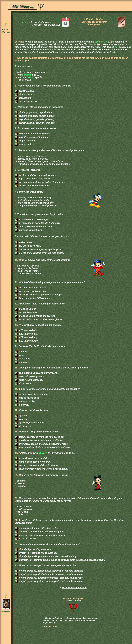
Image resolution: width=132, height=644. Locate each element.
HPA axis (23, 514)
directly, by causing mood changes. (37, 553)
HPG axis (23, 512)
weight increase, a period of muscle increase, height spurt (49, 578)
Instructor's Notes (41, 22)
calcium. (21, 352)
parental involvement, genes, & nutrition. (40, 161)
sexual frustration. (27, 312)
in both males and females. (32, 137)
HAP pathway (25, 509)
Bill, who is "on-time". (29, 266)
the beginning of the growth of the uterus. (40, 182)
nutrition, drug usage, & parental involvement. (44, 164)
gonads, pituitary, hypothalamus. (35, 116)
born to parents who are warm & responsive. (41, 469)
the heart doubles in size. (31, 288)
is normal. (22, 405)
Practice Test (46, 25)
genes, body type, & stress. (32, 159)
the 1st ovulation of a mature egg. (35, 175)
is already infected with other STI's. (36, 528)
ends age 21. (29, 75)
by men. (21, 416)
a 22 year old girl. (26, 334)
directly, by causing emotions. (33, 549)
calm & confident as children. (33, 462)
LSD (21, 489)
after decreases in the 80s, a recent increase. (42, 444)
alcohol (22, 486)
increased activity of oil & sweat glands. (39, 319)
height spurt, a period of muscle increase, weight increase (49, 574)
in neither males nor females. (33, 134)
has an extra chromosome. (32, 394)
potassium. (23, 359)
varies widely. (24, 242)
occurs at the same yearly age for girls (38, 249)
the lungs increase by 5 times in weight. (39, 295)
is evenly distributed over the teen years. (39, 253)
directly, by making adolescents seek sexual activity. (46, 556)
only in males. (24, 144)
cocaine (21, 481)
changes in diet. (26, 309)
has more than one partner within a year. (39, 532)
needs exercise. (25, 401)
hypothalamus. (25, 91)
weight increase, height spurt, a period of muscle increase (49, 571)
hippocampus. (25, 94)
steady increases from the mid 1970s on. (39, 440)
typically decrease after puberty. (35, 200)
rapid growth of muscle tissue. (34, 227)
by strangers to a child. (30, 423)
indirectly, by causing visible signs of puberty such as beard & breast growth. (60, 560)
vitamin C (22, 362)
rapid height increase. (29, 380)
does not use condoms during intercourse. (40, 535)
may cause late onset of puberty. (36, 203)
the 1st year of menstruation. (33, 186)
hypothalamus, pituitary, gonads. (35, 123)
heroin (21, 483)
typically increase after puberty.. (34, 198)
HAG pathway (24, 507)
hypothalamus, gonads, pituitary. (35, 119)
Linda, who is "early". (30, 274)
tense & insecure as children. (33, 458)
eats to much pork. (27, 398)
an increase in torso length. (32, 220)
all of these (24, 80)
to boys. (21, 419)
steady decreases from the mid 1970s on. (40, 437)
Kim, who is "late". (28, 271)
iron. (19, 355)
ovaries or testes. (26, 101)
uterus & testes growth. (30, 376)
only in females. (25, 141)
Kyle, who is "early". (28, 268)
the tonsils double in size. (31, 291)
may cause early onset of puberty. (37, 205)
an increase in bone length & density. (37, 223)
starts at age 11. (30, 77)
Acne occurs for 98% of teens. (33, 298)
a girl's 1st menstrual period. (33, 179)
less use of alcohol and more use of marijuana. (43, 447)
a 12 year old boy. (26, 341)
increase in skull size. (29, 230)
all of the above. (26, 539)
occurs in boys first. (28, 246)
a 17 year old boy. (26, 337)
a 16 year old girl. (26, 330)
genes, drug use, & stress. (31, 156)
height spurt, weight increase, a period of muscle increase (49, 581)
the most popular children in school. (37, 465)
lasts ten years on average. (31, 72)
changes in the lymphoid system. (35, 316)
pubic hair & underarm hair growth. (36, 373)
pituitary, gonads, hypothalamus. (35, 112)
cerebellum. (23, 98)
